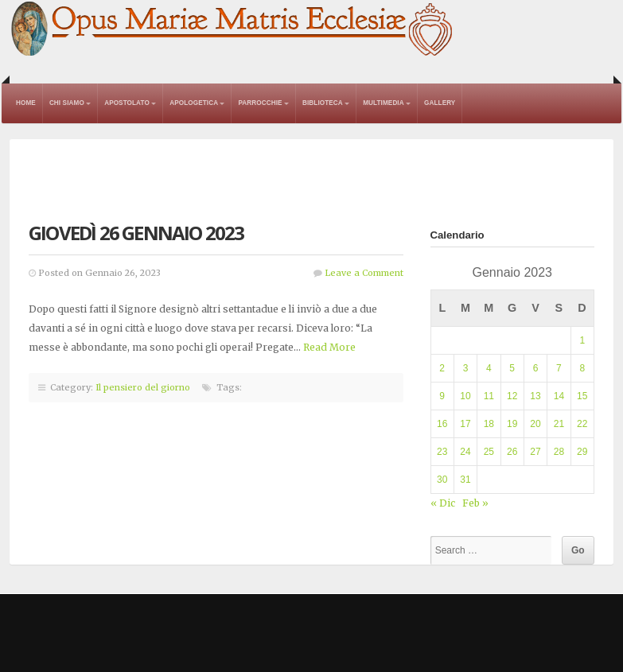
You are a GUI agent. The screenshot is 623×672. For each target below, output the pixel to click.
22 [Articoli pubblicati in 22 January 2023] (582, 424)
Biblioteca (323, 103)
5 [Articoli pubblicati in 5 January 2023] (512, 368)
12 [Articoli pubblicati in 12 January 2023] (512, 396)
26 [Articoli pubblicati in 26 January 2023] (512, 452)
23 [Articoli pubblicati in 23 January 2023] (442, 452)
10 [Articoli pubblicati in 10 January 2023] (465, 396)
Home (26, 103)
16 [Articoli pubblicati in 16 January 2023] (442, 424)
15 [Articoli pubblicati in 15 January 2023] (582, 396)
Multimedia (384, 103)
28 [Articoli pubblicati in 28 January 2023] (559, 452)
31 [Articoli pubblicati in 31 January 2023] (465, 480)
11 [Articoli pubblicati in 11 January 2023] (489, 396)
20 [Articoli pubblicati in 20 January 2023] (535, 424)
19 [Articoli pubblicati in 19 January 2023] (512, 424)
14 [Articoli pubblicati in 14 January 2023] (559, 396)
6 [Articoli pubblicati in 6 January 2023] (536, 368)
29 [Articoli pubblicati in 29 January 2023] (582, 452)
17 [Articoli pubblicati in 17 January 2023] (465, 424)
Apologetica (194, 103)
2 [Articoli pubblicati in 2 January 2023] (442, 368)
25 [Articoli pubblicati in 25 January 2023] (489, 452)
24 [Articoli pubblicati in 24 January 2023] (465, 452)
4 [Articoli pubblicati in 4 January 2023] (489, 368)
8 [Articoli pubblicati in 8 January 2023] (582, 368)
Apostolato (127, 103)
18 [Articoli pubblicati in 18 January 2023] (489, 424)
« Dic (443, 503)
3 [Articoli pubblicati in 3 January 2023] (466, 368)
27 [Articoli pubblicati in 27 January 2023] (535, 452)
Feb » (475, 503)
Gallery (440, 103)
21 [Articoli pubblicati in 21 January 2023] (559, 424)
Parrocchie (260, 103)
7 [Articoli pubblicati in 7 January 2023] (559, 368)
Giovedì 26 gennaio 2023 (136, 233)
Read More (329, 347)
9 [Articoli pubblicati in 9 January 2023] (442, 396)
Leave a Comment (364, 273)
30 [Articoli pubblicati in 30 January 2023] (442, 480)
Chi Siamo (67, 103)
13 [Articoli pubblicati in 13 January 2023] (535, 396)
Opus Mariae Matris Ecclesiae (233, 30)
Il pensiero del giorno (143, 387)
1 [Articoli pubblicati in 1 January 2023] (582, 340)
